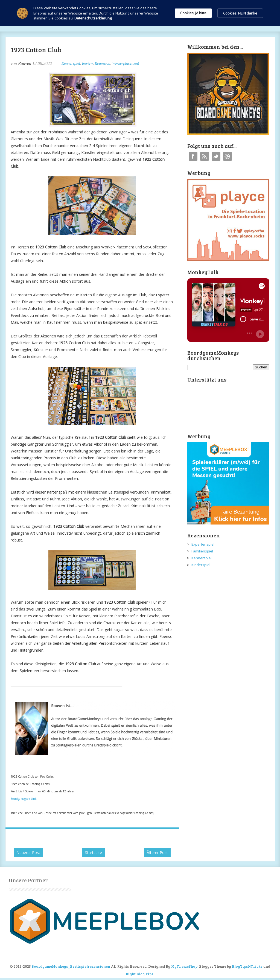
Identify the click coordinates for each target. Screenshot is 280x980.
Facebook (193, 156)
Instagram (227, 156)
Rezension (102, 63)
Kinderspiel (201, 565)
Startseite (94, 853)
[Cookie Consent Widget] (140, 13)
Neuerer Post (28, 853)
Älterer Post (157, 853)
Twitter (216, 156)
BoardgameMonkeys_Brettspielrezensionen (71, 966)
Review (87, 63)
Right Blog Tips (140, 974)
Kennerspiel (71, 63)
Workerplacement (126, 63)
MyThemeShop (184, 966)
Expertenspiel (203, 544)
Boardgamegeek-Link (24, 799)
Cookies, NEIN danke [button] (240, 13)
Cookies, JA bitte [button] (193, 13)
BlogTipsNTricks (247, 966)
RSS (205, 156)
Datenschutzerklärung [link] (93, 18)
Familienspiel (202, 551)
